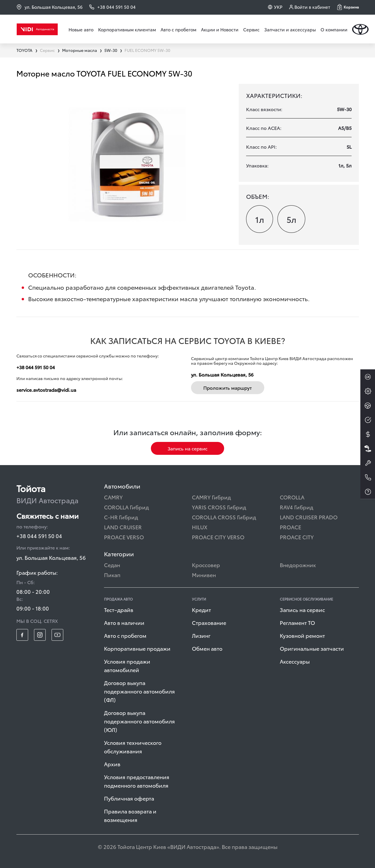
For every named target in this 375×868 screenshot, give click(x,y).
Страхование (209, 622)
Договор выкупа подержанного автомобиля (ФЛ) (139, 691)
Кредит (201, 610)
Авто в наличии (124, 622)
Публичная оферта (129, 798)
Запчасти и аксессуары (290, 29)
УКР (278, 7)
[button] (348, 7)
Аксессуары (295, 661)
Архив (112, 764)
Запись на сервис (187, 448)
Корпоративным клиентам (127, 29)
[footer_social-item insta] (40, 635)
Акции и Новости (220, 29)
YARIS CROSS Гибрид (219, 507)
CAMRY (113, 497)
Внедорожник (298, 565)
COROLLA (292, 497)
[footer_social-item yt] (57, 635)
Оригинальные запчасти (312, 648)
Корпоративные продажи (137, 648)
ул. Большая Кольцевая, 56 (50, 7)
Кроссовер (206, 565)
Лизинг (201, 635)
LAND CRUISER (123, 527)
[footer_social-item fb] (22, 635)
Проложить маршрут (227, 388)
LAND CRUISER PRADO (309, 517)
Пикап (112, 575)
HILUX (200, 527)
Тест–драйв (119, 610)
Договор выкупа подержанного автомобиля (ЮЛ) (139, 721)
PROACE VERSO (124, 537)
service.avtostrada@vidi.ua (46, 390)
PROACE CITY (297, 537)
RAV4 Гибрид (296, 507)
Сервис (251, 29)
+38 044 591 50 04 (36, 367)
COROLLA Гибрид (126, 507)
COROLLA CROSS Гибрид (224, 517)
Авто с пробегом (178, 29)
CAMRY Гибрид (211, 497)
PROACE (290, 527)
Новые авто (81, 29)
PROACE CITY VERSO (218, 537)
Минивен (204, 575)
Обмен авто (207, 648)
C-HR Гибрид (121, 517)
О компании (334, 29)
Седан (112, 565)
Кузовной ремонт (302, 635)
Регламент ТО (297, 622)
